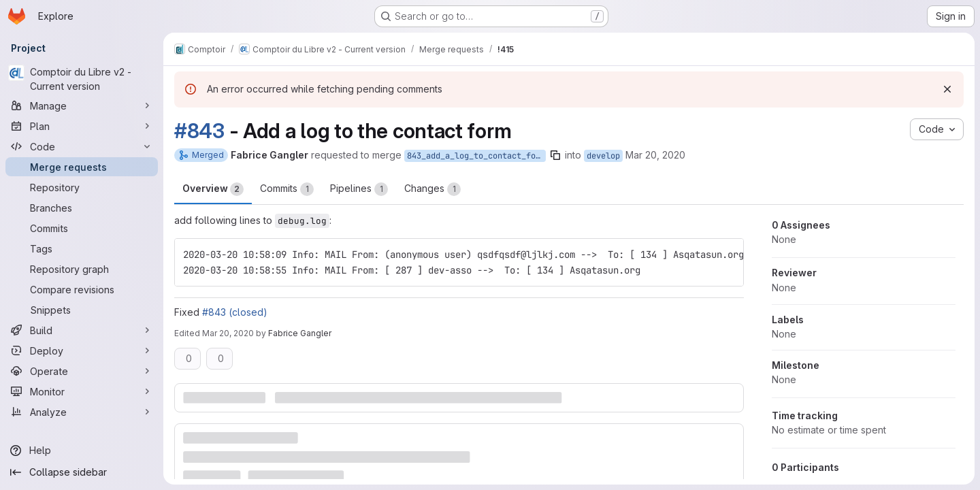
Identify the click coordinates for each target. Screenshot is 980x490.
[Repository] (82, 187)
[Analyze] (82, 412)
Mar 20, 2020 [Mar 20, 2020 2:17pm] (655, 155)
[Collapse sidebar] (82, 472)
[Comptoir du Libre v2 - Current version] (82, 79)
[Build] (82, 330)
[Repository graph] (82, 269)
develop (603, 156)
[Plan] (82, 126)
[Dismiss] (947, 89)
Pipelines (359, 189)
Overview (213, 189)
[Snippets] (82, 310)
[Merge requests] (82, 167)
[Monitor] (82, 391)
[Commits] (82, 228)
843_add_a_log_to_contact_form (476, 156)
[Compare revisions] (82, 289)
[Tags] (82, 248)
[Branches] (82, 208)
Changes (432, 189)
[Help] (82, 451)
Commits (287, 189)
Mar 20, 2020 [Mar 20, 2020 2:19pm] (228, 333)
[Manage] (82, 105)
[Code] (82, 146)
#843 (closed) (235, 312)
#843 (199, 131)
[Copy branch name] (555, 155)
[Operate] (82, 371)
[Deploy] (82, 350)
